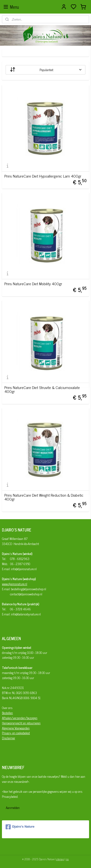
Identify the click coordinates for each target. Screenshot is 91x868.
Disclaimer (8, 738)
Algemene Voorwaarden (16, 728)
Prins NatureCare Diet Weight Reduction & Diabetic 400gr (44, 497)
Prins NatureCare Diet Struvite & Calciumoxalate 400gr (42, 389)
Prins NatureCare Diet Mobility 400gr (33, 284)
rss (67, 859)
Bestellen (7, 713)
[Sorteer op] (45, 70)
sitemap (60, 859)
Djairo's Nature (20, 827)
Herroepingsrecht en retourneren (21, 723)
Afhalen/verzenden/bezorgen (20, 718)
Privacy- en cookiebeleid (16, 733)
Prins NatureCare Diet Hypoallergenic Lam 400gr (43, 176)
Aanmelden (13, 808)
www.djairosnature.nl (15, 584)
